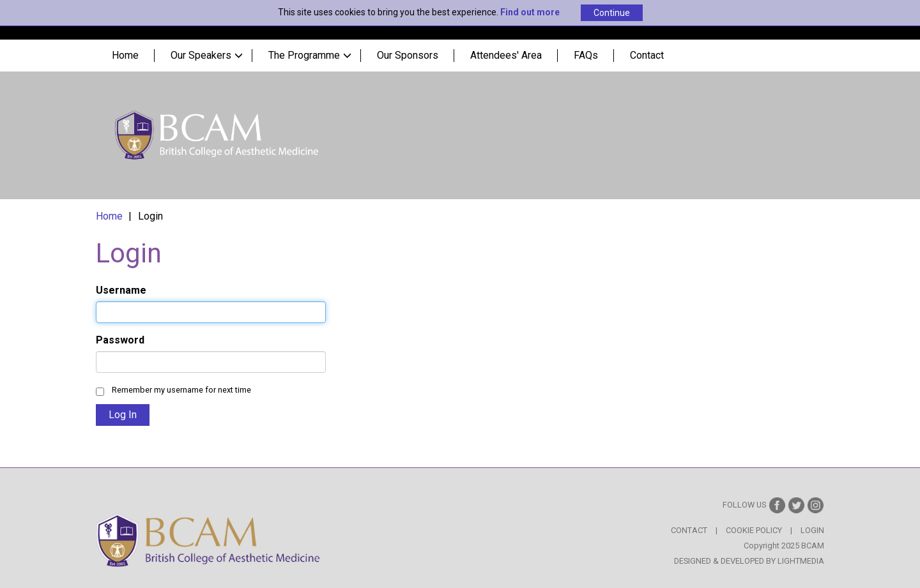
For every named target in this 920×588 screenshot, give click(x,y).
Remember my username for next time (181, 390)
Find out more (530, 12)
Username (121, 290)
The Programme (310, 55)
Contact (647, 55)
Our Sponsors (408, 55)
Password (120, 340)
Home (125, 55)
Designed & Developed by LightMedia (749, 561)
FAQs (586, 55)
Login (812, 530)
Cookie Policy (754, 530)
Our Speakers (207, 55)
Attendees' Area (506, 55)
